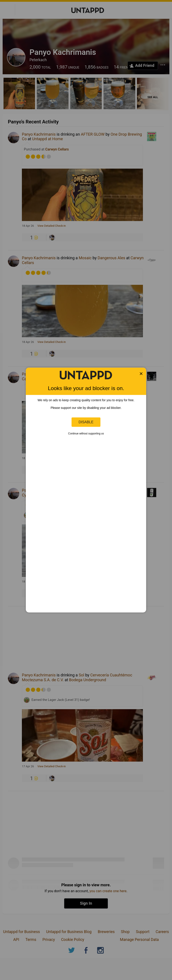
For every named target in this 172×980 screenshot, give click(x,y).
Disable (86, 422)
